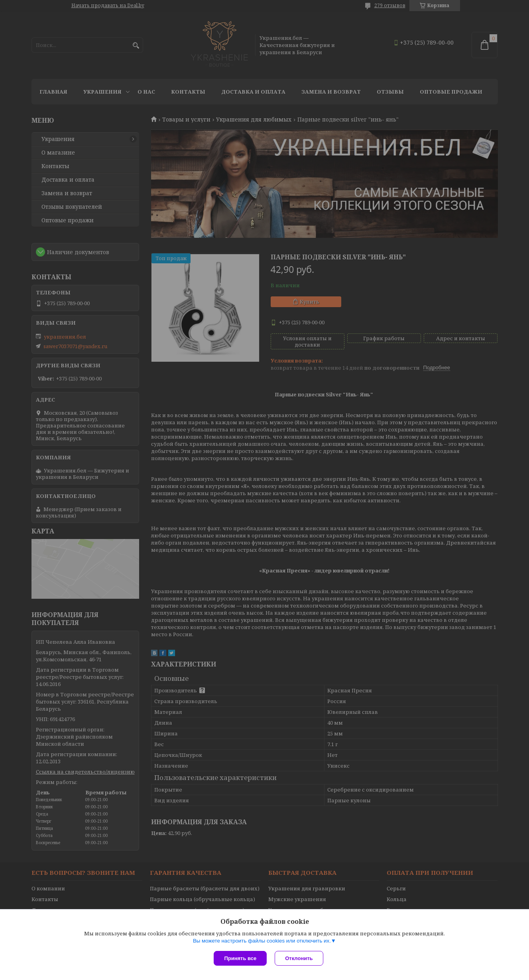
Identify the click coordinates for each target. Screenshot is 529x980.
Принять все (240, 958)
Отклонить (299, 958)
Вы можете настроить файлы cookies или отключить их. (262, 941)
